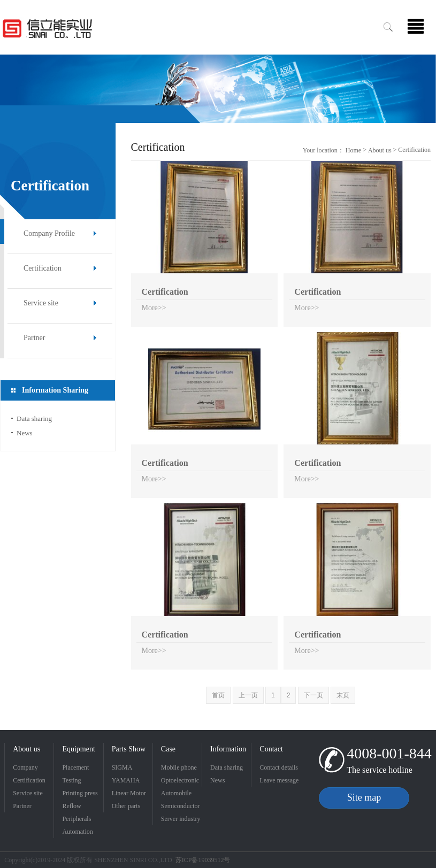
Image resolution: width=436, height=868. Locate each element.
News (25, 433)
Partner (34, 338)
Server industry (181, 819)
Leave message (279, 780)
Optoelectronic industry (180, 782)
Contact (271, 749)
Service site (41, 303)
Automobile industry (176, 794)
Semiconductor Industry (181, 807)
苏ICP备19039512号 (203, 860)
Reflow (71, 806)
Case (168, 749)
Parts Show (129, 749)
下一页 (313, 695)
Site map (364, 797)
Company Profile (49, 233)
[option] (218, 89)
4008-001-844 (389, 753)
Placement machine (75, 769)
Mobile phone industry (179, 769)
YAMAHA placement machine (126, 782)
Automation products (77, 833)
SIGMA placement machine (125, 769)
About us (380, 150)
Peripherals (77, 819)
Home (353, 150)
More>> (154, 308)
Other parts (126, 806)
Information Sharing (228, 750)
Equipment (78, 749)
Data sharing (34, 418)
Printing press (80, 793)
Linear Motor (129, 793)
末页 (343, 695)
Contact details (279, 767)
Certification (43, 268)
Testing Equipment (76, 782)
